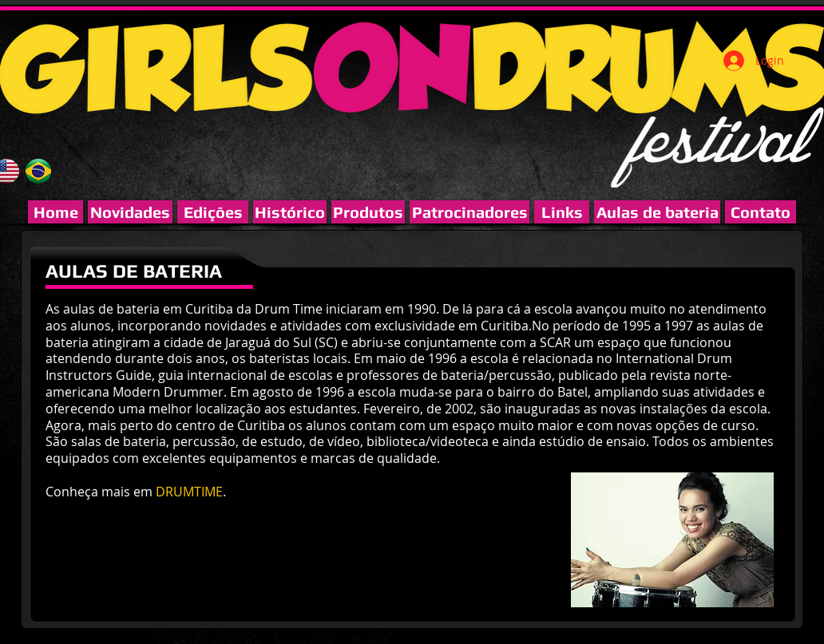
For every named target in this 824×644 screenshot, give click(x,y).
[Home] (55, 212)
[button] (469, 212)
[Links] (562, 212)
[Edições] (213, 212)
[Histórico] (290, 212)
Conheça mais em (101, 492)
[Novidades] (130, 212)
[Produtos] (368, 212)
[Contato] (761, 212)
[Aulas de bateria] (657, 212)
